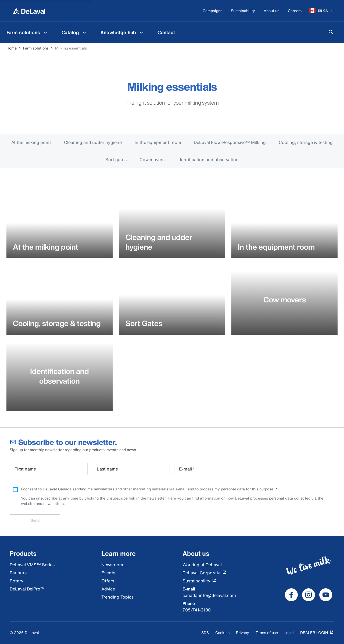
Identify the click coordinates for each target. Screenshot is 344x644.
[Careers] (295, 11)
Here (172, 498)
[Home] (29, 11)
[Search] (331, 32)
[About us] (271, 11)
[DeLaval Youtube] (326, 595)
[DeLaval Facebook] (291, 595)
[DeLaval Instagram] (309, 595)
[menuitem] (28, 32)
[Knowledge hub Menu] (141, 32)
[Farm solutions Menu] (45, 32)
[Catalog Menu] (84, 32)
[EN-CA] (322, 11)
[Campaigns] (212, 11)
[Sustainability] (243, 11)
